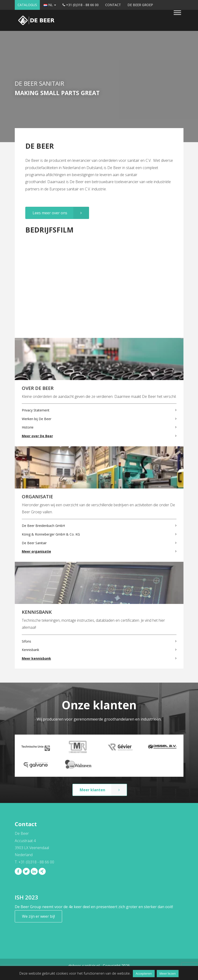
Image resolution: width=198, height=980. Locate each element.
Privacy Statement (36, 410)
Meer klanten (92, 790)
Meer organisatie (36, 551)
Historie (28, 427)
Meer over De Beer (37, 436)
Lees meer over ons (50, 213)
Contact (113, 5)
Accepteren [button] (144, 973)
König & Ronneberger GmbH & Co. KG (51, 534)
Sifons (26, 641)
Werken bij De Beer (37, 419)
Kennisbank (30, 650)
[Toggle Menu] (177, 13)
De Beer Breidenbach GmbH (43, 526)
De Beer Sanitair (34, 543)
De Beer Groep (140, 5)
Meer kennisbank (36, 658)
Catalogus (27, 5)
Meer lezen (168, 973)
